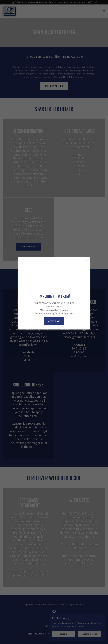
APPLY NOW (54, 321)
